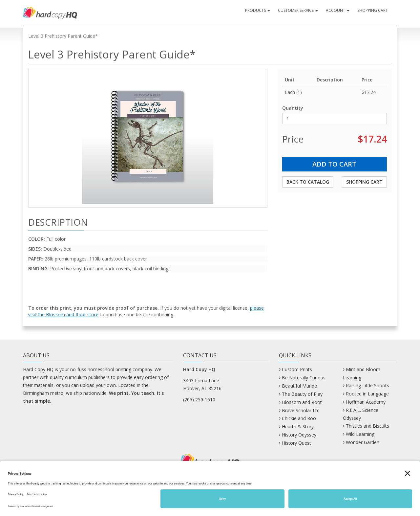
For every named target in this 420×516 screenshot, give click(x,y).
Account (338, 10)
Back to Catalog (308, 182)
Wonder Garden (363, 442)
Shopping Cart (373, 10)
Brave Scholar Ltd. (301, 410)
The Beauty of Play (302, 394)
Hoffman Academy (366, 402)
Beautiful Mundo (300, 386)
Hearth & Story (298, 426)
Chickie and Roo (299, 418)
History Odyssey (299, 435)
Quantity (293, 108)
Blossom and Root (302, 402)
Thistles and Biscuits (367, 426)
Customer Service (298, 10)
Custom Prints (297, 369)
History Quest (296, 443)
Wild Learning (360, 434)
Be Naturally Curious (304, 378)
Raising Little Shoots (367, 385)
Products (258, 10)
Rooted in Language (367, 394)
